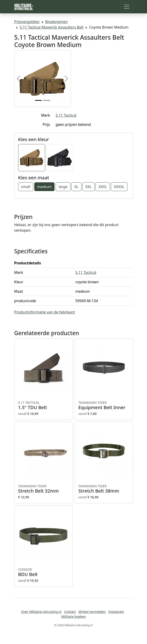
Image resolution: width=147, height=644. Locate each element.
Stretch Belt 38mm (104, 489)
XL (76, 187)
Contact (70, 612)
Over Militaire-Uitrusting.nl (41, 612)
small (26, 187)
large (63, 187)
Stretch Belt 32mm (43, 489)
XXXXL (119, 187)
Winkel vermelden (92, 612)
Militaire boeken (73, 616)
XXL (88, 187)
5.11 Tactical (66, 115)
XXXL (103, 187)
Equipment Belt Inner (104, 405)
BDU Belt (43, 572)
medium (45, 187)
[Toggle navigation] (127, 7)
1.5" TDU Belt (43, 405)
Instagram (116, 612)
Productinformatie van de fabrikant (45, 312)
